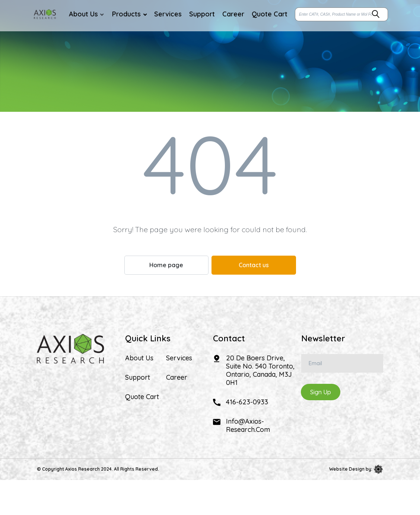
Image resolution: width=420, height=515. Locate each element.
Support (138, 377)
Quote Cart (142, 397)
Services (179, 358)
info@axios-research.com (248, 425)
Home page (166, 265)
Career (177, 377)
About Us (139, 358)
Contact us (254, 265)
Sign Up (321, 392)
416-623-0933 (247, 402)
